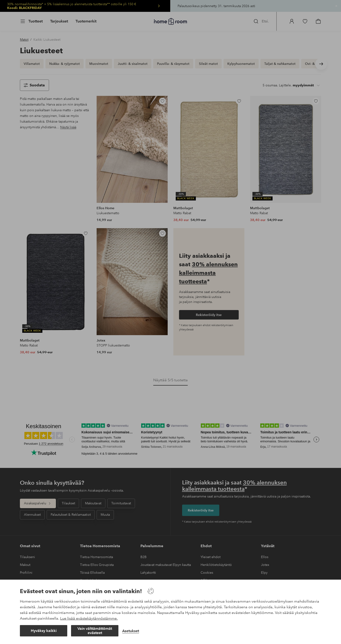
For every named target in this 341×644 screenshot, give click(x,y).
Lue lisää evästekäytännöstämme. (89, 618)
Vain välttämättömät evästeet (95, 631)
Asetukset (131, 631)
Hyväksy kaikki (44, 631)
